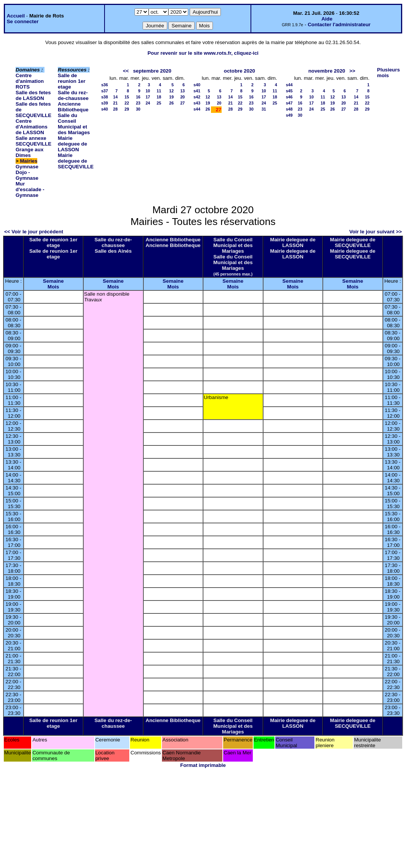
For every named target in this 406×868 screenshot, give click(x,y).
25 (159, 103)
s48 (289, 109)
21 (116, 103)
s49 (289, 115)
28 (116, 109)
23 (138, 103)
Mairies (29, 161)
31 (264, 109)
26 (171, 103)
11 (159, 91)
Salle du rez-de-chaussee (73, 95)
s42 (197, 97)
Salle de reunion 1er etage (72, 81)
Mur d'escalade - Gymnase (30, 189)
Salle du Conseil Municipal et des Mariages (74, 124)
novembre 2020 (327, 71)
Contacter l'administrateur (339, 25)
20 (182, 97)
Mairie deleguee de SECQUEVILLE (76, 161)
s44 (197, 109)
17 (148, 97)
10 (148, 91)
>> (352, 71)
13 (182, 91)
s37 (105, 91)
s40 (105, 109)
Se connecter (23, 21)
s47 (289, 103)
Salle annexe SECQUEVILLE (33, 141)
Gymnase (27, 167)
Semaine (53, 281)
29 (127, 109)
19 (171, 97)
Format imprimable (203, 765)
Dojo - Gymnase (27, 175)
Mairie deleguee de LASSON (72, 144)
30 (138, 109)
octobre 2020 (239, 71)
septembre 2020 (152, 71)
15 (127, 97)
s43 (197, 103)
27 (182, 103)
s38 (105, 97)
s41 (197, 91)
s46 (289, 97)
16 (138, 97)
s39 (105, 103)
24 (148, 103)
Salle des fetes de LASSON (33, 95)
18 (159, 97)
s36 (105, 85)
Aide (327, 19)
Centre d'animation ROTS (30, 81)
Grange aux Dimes (29, 152)
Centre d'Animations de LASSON (32, 127)
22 (127, 103)
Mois (53, 287)
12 (171, 91)
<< (126, 71)
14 (116, 97)
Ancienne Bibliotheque (73, 107)
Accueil (16, 16)
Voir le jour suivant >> (376, 232)
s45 (289, 91)
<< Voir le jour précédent (34, 232)
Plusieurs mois (389, 73)
